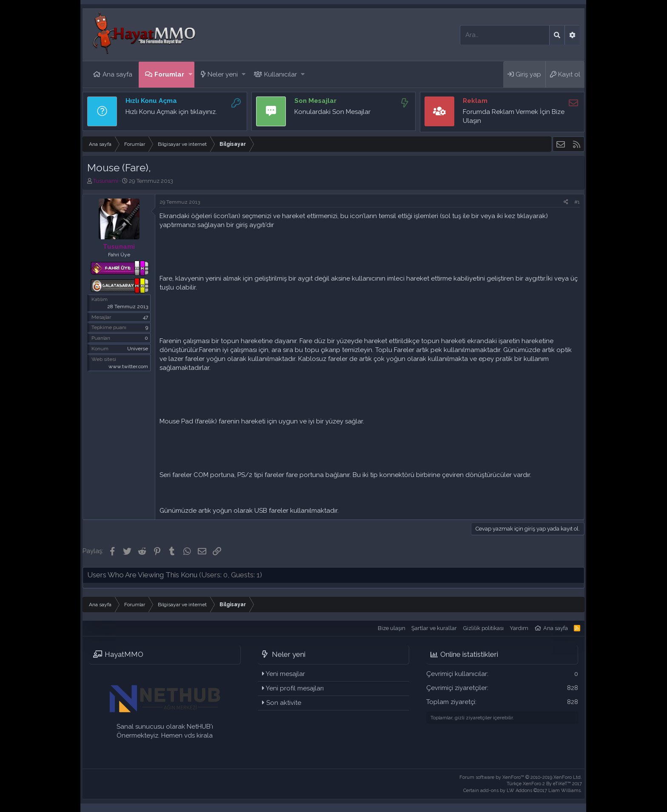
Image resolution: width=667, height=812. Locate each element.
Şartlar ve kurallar (434, 628)
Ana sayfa (117, 74)
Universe (138, 349)
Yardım (519, 628)
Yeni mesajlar (285, 674)
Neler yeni (223, 74)
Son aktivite (284, 703)
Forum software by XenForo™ (521, 777)
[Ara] (505, 35)
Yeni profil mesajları (295, 688)
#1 (577, 202)
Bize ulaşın (392, 628)
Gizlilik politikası (483, 628)
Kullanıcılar (281, 74)
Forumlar (169, 74)
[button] (190, 75)
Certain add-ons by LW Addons (523, 791)
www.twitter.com (128, 366)
